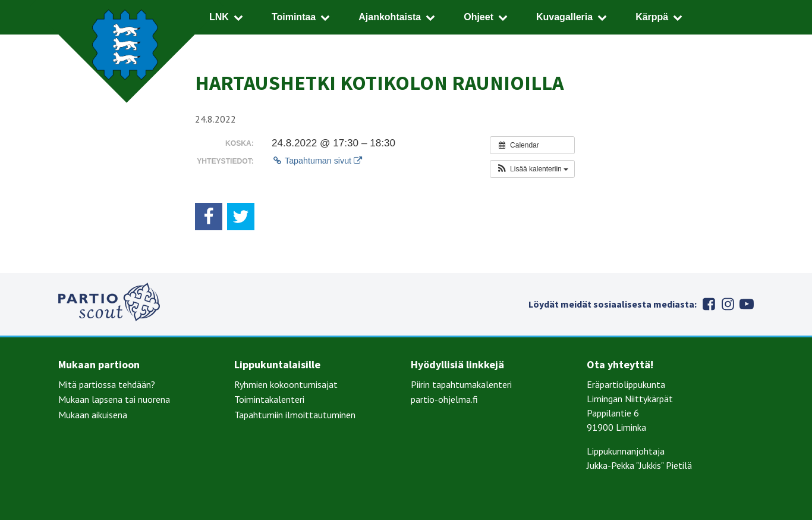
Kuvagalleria (564, 17)
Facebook (709, 304)
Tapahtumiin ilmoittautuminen (295, 415)
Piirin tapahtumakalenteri (461, 384)
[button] (532, 169)
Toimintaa (294, 17)
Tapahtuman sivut (317, 161)
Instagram (728, 304)
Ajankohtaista (390, 17)
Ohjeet (479, 17)
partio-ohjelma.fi (444, 399)
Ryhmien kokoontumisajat (286, 384)
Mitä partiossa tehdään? (107, 384)
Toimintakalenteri (269, 399)
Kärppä (652, 17)
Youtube (747, 304)
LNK (219, 17)
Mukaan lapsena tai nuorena (114, 399)
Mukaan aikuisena (93, 415)
